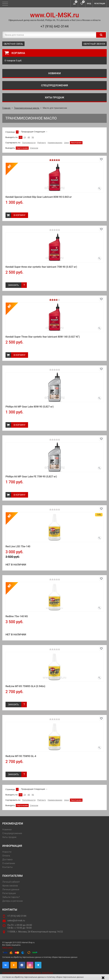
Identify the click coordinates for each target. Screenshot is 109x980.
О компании (9, 863)
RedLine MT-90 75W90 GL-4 (21, 756)
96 (33, 137)
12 (21, 137)
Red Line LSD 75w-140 (18, 546)
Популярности (29, 143)
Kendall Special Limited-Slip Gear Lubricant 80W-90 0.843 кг (39, 197)
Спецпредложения (54, 85)
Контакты (7, 867)
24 (25, 137)
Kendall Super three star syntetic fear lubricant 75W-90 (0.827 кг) (41, 267)
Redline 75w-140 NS (17, 616)
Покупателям (12, 876)
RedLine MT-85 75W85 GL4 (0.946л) (25, 686)
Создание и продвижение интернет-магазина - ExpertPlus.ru (28, 973)
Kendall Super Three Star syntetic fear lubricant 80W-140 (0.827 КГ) (43, 337)
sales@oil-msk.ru (16, 920)
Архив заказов (10, 886)
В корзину (20, 215)
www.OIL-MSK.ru (54, 15)
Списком (34, 148)
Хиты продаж (54, 97)
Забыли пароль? (11, 897)
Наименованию (55, 143)
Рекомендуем (13, 823)
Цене (66, 143)
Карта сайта (7, 947)
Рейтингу (42, 143)
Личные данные (11, 889)
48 (29, 137)
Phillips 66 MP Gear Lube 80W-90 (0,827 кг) (30, 407)
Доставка (7, 859)
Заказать (13, 285)
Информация (12, 846)
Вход (89, 4)
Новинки (55, 73)
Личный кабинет (11, 882)
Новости (7, 852)
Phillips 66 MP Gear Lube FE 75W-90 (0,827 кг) (31, 477)
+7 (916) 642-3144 (54, 26)
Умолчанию (76, 143)
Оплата (6, 856)
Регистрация (100, 4)
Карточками (22, 148)
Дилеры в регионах (13, 901)
